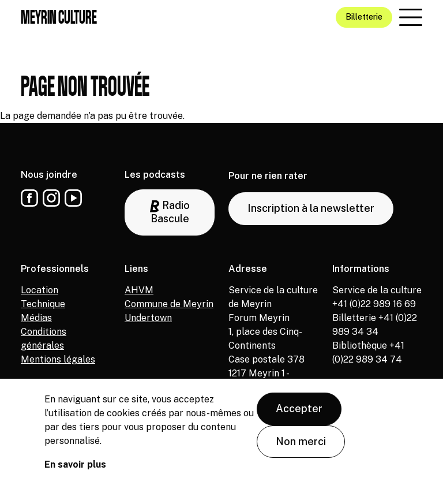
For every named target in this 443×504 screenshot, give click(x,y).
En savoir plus (75, 468)
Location (40, 290)
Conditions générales (44, 339)
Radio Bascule (170, 212)
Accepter (299, 412)
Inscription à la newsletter (311, 208)
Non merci (301, 444)
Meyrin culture (59, 17)
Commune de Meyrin (169, 304)
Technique (43, 304)
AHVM (139, 290)
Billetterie (364, 17)
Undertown (148, 318)
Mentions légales (58, 359)
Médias (36, 318)
